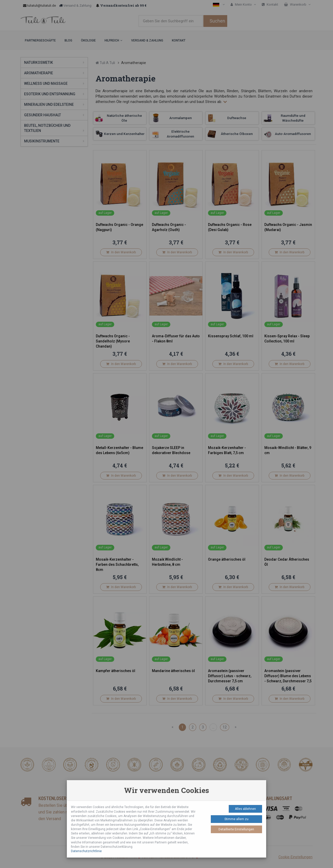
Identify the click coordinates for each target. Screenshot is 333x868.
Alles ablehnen (245, 809)
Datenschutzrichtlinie (86, 851)
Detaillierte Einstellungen (236, 829)
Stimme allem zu (236, 819)
